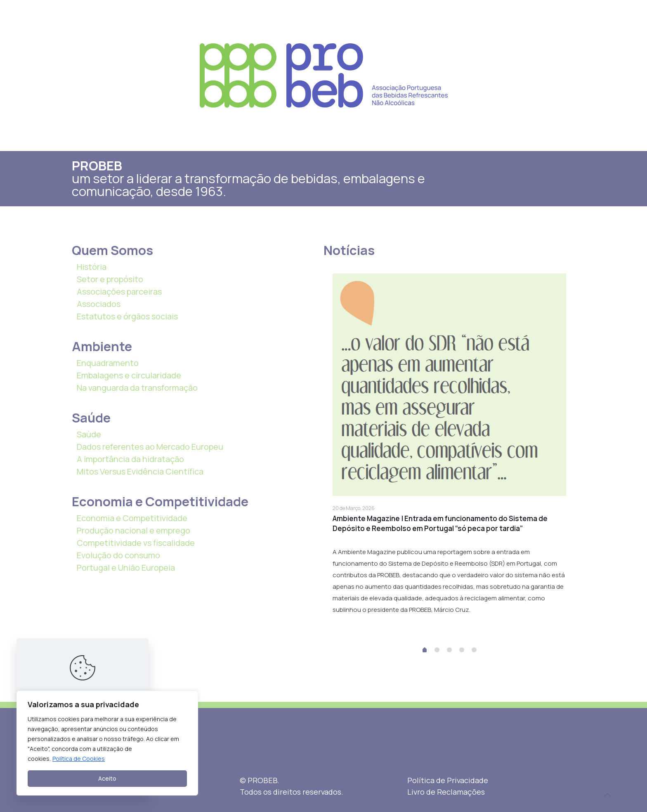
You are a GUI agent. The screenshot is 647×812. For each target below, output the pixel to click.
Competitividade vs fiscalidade (136, 543)
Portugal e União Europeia (126, 568)
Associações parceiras (119, 292)
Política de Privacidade (448, 780)
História (92, 267)
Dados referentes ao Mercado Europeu (150, 447)
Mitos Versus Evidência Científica (140, 471)
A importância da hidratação (130, 459)
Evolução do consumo (118, 555)
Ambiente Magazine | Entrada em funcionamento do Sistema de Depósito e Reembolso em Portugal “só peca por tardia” (440, 523)
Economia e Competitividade (132, 518)
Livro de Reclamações (446, 792)
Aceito (107, 778)
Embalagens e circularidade (129, 375)
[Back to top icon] (607, 795)
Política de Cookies (79, 759)
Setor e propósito (110, 279)
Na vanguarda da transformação (137, 388)
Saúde (89, 434)
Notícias (349, 250)
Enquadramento (108, 363)
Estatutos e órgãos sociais (127, 316)
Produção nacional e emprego (133, 530)
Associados (99, 304)
